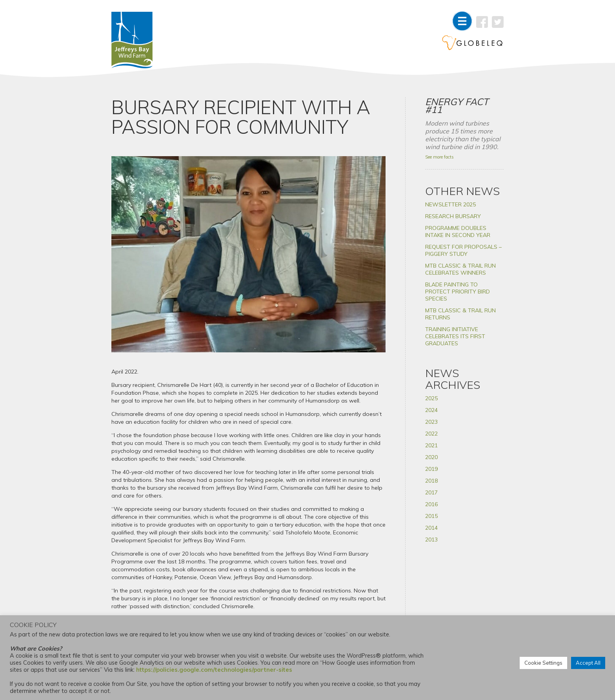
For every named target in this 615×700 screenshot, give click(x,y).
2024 (431, 410)
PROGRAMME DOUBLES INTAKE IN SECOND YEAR (458, 232)
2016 (431, 504)
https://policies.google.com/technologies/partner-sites (214, 670)
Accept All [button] (588, 663)
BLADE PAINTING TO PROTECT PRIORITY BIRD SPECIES (458, 292)
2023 (431, 422)
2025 (431, 398)
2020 (431, 457)
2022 (431, 434)
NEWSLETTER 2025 (450, 204)
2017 (431, 492)
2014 (431, 528)
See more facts (439, 157)
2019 (431, 469)
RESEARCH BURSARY (453, 216)
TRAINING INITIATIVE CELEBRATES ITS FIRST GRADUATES (455, 336)
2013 (431, 540)
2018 (431, 481)
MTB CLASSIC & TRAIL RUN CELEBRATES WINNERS (460, 269)
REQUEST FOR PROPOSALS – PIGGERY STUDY (463, 250)
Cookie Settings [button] (543, 663)
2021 (431, 445)
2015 (431, 516)
